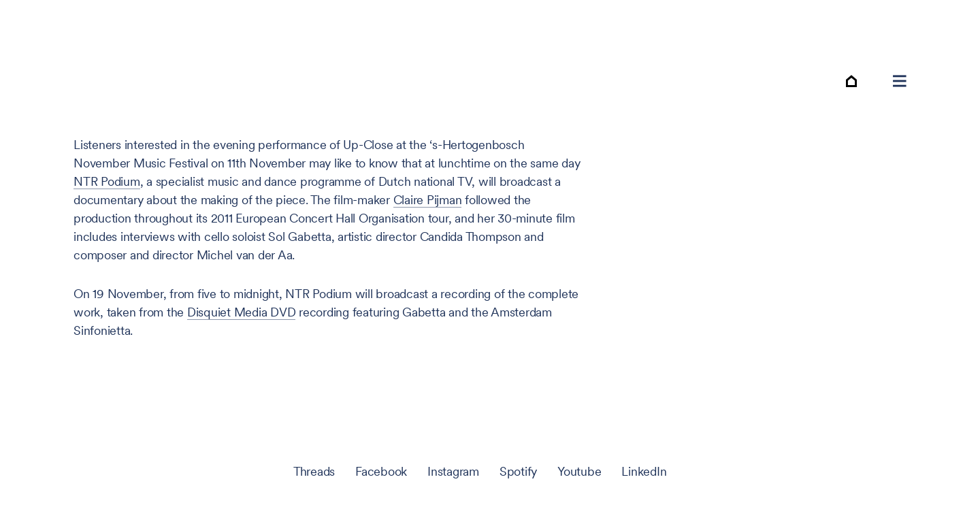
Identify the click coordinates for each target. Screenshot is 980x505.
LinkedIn (644, 471)
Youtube (579, 471)
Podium (107, 181)
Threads (314, 471)
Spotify (518, 471)
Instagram (453, 471)
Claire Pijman (428, 200)
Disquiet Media (242, 312)
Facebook (381, 471)
